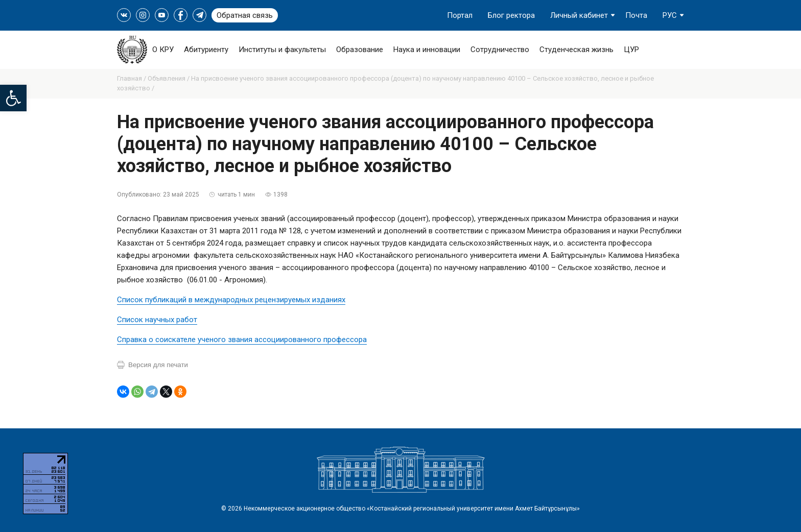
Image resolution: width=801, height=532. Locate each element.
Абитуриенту (206, 50)
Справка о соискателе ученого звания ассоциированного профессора (242, 340)
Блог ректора (511, 15)
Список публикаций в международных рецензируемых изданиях (231, 300)
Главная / (132, 78)
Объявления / (169, 78)
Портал (460, 15)
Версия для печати (158, 365)
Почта (636, 15)
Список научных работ (157, 320)
